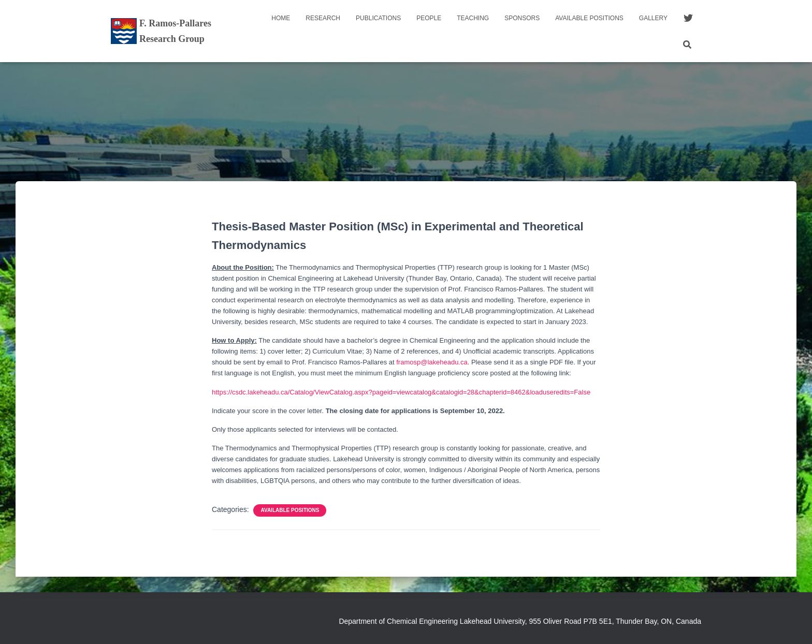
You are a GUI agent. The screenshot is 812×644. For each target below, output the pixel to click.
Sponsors (522, 18)
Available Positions (589, 18)
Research (323, 18)
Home (281, 18)
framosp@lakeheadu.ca (432, 362)
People (429, 18)
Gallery (653, 18)
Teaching (473, 18)
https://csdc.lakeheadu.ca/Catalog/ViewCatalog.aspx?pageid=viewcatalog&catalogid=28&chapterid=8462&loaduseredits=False (401, 392)
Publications (378, 18)
